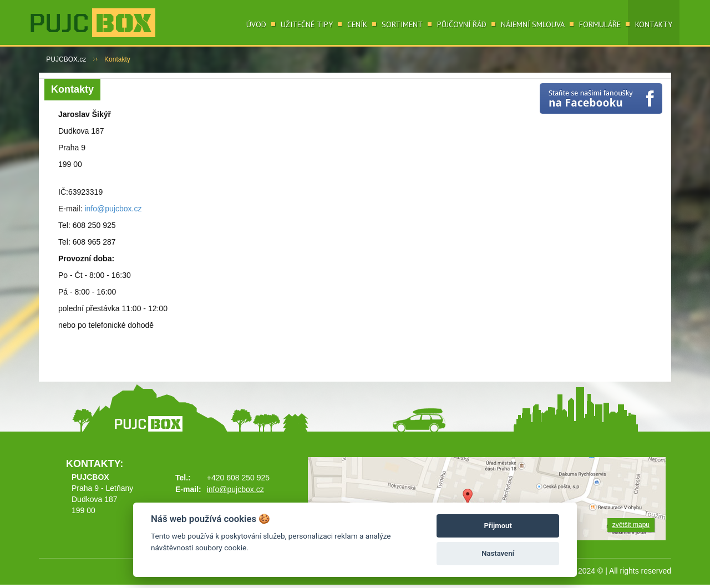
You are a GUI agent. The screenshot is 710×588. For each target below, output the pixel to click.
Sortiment (402, 24)
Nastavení (498, 553)
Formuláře (600, 24)
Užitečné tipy (307, 24)
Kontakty (654, 24)
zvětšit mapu (631, 525)
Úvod (256, 24)
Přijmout (498, 526)
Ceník (357, 24)
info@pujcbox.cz (113, 209)
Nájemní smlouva (533, 24)
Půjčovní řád (462, 24)
